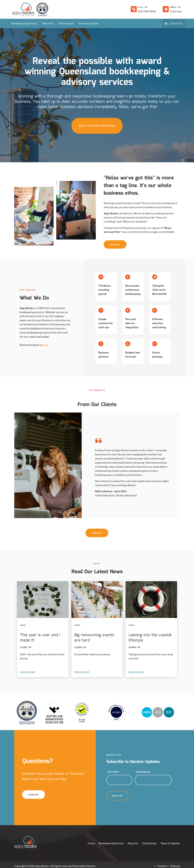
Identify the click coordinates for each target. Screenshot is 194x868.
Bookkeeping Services (24, 23)
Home (91, 843)
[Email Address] (153, 780)
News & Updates (89, 23)
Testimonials (66, 23)
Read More (110, 242)
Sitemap (175, 866)
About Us (48, 23)
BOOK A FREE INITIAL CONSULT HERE (97, 120)
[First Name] (119, 780)
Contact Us (174, 23)
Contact (162, 866)
